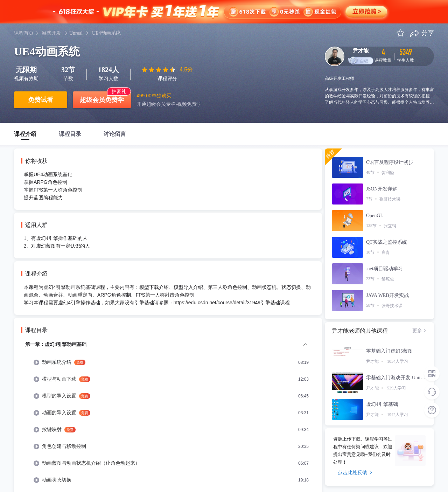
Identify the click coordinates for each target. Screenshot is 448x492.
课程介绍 (25, 134)
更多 (420, 331)
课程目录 (70, 134)
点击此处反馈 (355, 472)
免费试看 (41, 100)
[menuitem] (171, 362)
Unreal (76, 33)
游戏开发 (51, 33)
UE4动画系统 (106, 33)
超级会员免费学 (102, 100)
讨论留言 (115, 134)
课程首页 (24, 33)
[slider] (159, 70)
